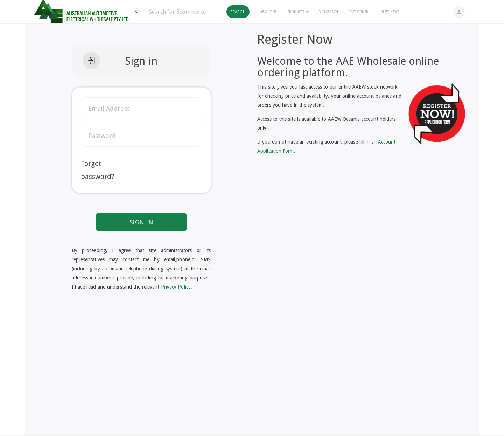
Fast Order (358, 12)
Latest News (389, 12)
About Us (268, 12)
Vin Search (329, 12)
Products (298, 12)
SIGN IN (141, 222)
